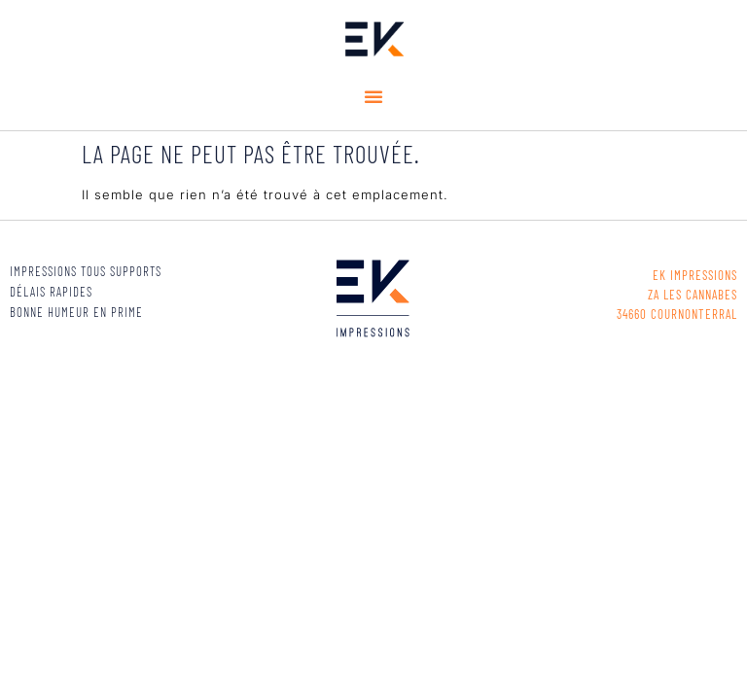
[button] (374, 96)
